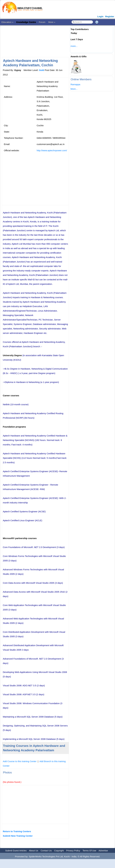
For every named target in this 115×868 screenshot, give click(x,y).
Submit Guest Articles (16, 851)
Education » (7, 22)
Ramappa (75, 84)
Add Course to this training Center (20, 761)
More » (52, 22)
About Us (34, 851)
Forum (42, 22)
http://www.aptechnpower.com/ (52, 150)
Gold (42, 70)
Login (100, 16)
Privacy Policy (73, 851)
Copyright (59, 851)
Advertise (103, 851)
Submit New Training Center (18, 836)
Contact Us (46, 851)
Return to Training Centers (17, 831)
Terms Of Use (89, 851)
